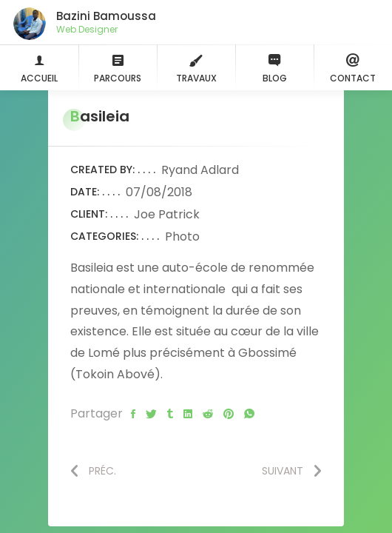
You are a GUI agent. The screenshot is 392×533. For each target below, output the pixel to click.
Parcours (118, 67)
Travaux (196, 67)
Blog (274, 67)
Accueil (39, 67)
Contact (353, 67)
